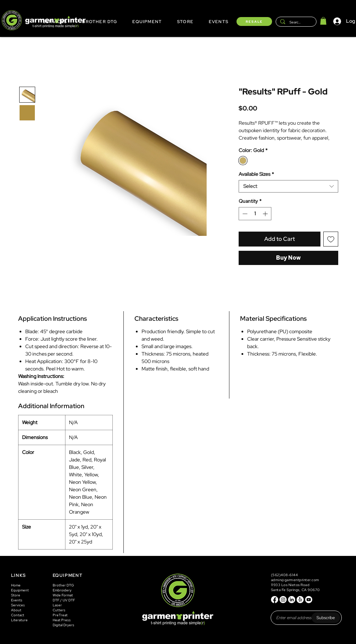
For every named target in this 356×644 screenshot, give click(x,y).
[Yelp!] (300, 600)
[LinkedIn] (292, 600)
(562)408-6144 (285, 575)
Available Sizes (256, 174)
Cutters (59, 610)
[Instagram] (283, 600)
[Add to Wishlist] (331, 239)
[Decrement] (244, 214)
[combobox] (288, 186)
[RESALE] (254, 21)
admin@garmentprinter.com (295, 580)
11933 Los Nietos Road (290, 585)
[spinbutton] (255, 214)
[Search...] (295, 22)
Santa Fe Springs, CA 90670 (296, 590)
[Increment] (266, 214)
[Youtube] (309, 600)
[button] (323, 21)
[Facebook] (275, 600)
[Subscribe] (326, 618)
